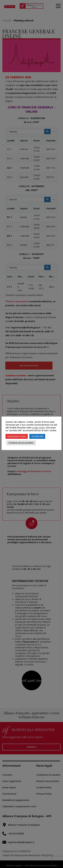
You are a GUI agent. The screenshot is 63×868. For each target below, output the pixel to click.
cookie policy (38, 428)
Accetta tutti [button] (37, 436)
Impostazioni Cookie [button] (17, 436)
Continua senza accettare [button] (21, 443)
